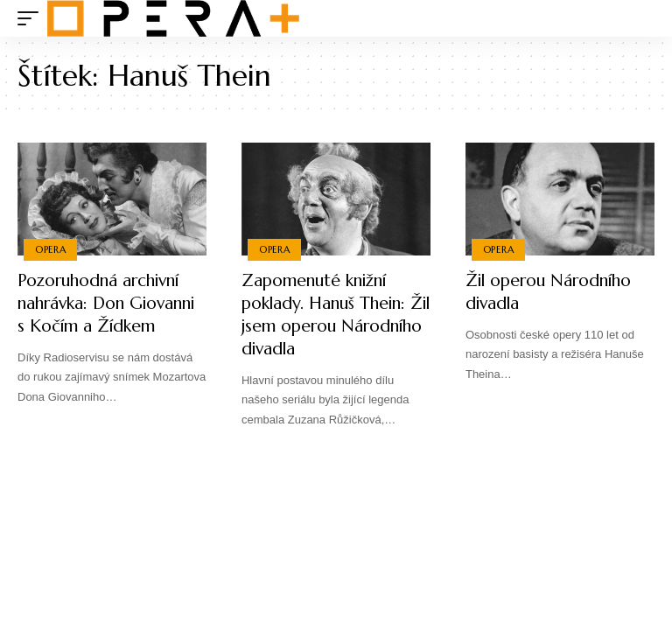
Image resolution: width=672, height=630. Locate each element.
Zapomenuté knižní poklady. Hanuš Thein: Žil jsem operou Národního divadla (328, 315)
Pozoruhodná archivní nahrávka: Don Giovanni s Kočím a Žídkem (105, 315)
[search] (641, 18)
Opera (51, 249)
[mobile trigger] (32, 18)
